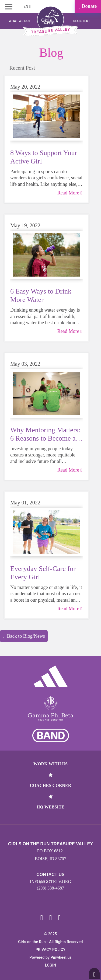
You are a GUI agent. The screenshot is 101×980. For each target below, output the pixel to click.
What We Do (19, 21)
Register (82, 21)
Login (50, 965)
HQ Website (50, 807)
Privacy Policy (50, 950)
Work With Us (50, 764)
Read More (70, 193)
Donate (88, 6)
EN (27, 6)
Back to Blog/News (24, 636)
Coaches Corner (51, 785)
